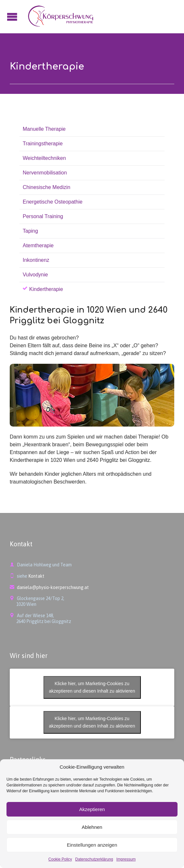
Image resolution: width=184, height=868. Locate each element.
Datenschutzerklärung (94, 859)
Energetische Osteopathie (53, 202)
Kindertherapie (46, 289)
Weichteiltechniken (44, 158)
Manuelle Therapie (44, 129)
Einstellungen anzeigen (92, 845)
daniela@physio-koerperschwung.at (49, 587)
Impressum (126, 859)
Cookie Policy (60, 859)
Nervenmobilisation (45, 173)
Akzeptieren (92, 809)
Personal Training (43, 216)
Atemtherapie (38, 245)
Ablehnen (92, 827)
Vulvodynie (35, 275)
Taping (30, 231)
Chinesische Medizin (47, 187)
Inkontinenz (36, 260)
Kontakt (36, 576)
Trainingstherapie (43, 144)
